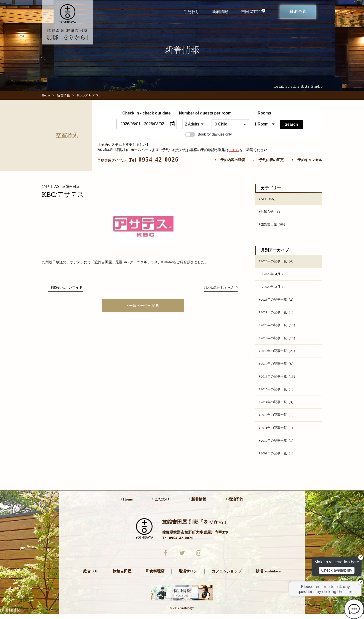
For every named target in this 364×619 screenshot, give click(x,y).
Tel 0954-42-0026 (178, 542)
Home (46, 95)
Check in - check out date (147, 113)
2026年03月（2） (276, 288)
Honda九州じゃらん (221, 287)
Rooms (264, 113)
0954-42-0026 (154, 159)
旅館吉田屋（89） (274, 225)
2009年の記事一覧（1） (278, 457)
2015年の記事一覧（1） (278, 392)
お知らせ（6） (271, 212)
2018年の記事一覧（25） (279, 353)
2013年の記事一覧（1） (278, 418)
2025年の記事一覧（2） (278, 301)
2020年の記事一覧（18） (279, 327)
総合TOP (91, 576)
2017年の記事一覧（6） (278, 366)
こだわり (191, 12)
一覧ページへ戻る (143, 306)
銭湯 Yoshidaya (268, 576)
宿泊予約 (235, 503)
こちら (234, 150)
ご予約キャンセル (307, 160)
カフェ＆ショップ (227, 576)
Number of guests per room (194, 113)
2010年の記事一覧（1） (278, 444)
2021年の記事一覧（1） (278, 314)
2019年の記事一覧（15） (279, 340)
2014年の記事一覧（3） (278, 405)
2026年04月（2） (276, 275)
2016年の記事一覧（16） (279, 379)
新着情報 (220, 12)
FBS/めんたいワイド (65, 287)
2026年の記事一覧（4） (278, 262)
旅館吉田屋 (122, 576)
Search (291, 124)
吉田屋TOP (253, 11)
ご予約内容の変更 (268, 160)
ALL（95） (268, 199)
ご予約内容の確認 (230, 160)
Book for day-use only (209, 134)
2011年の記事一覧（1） (278, 431)
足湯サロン (188, 576)
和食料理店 (155, 576)
